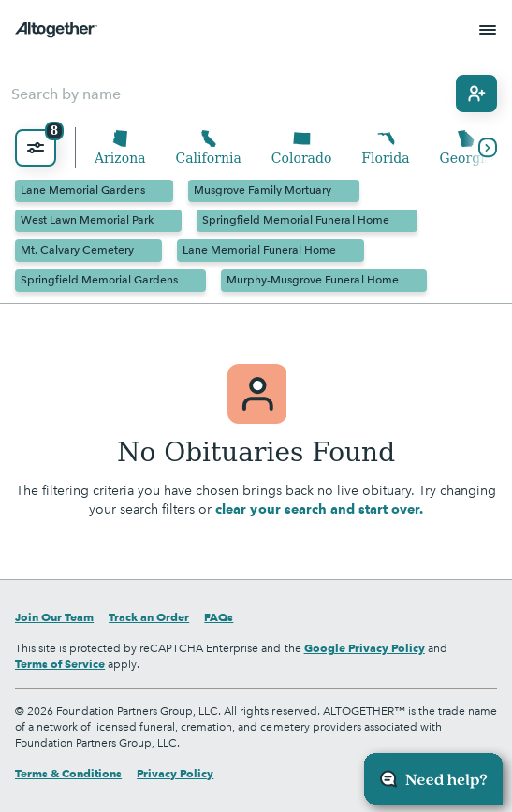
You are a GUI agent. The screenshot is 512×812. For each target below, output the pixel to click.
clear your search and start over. (319, 509)
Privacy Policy (175, 773)
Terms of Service (60, 664)
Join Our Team (54, 617)
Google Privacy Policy (365, 648)
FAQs (219, 617)
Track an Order (149, 617)
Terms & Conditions (68, 773)
